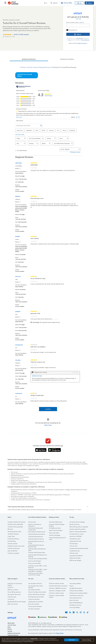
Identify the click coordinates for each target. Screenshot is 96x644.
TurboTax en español (13, 553)
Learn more (78, 19)
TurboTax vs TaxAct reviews (56, 593)
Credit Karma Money (13, 539)
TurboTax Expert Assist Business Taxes (37, 549)
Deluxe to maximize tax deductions (35, 525)
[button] (46, 3)
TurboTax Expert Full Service (36, 539)
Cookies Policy (34, 639)
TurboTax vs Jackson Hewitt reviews (56, 596)
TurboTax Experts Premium (36, 537)
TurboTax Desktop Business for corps (57, 538)
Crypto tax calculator (34, 599)
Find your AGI (73, 546)
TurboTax (23, 67)
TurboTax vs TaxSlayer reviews (57, 591)
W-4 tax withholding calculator (37, 594)
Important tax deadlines (76, 556)
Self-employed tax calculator (36, 597)
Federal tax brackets (75, 558)
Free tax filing (32, 522)
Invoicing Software (75, 608)
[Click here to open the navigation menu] (5, 3)
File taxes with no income (77, 534)
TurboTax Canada (12, 544)
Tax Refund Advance (13, 534)
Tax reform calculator (34, 609)
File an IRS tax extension (14, 592)
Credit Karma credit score (77, 596)
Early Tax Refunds (12, 551)
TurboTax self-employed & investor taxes (35, 528)
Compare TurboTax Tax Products (16, 522)
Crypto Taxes (11, 536)
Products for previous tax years (16, 546)
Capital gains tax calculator (36, 602)
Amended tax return (75, 539)
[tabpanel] (48, 236)
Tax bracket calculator (34, 590)
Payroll (71, 586)
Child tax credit (74, 553)
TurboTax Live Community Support (15, 584)
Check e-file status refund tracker (37, 592)
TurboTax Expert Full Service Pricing (36, 542)
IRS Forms (10, 529)
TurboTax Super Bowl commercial (58, 586)
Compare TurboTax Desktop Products (57, 525)
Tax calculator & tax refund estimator (35, 586)
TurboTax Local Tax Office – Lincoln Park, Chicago (36, 574)
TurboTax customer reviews (56, 584)
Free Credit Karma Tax (76, 598)
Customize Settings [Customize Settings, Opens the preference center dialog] (86, 640)
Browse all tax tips (74, 524)
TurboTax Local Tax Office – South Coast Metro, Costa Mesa (38, 570)
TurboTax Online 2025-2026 (15, 524)
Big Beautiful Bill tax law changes (17, 602)
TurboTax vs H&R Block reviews (57, 588)
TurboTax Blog (12, 541)
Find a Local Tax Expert (35, 561)
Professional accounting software (78, 593)
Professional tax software (76, 591)
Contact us (10, 587)
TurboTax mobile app (14, 548)
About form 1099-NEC (76, 536)
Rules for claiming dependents (78, 532)
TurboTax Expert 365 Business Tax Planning (38, 555)
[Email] (78, 25)
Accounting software (75, 584)
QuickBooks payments (76, 588)
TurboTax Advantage (55, 535)
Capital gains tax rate (75, 541)
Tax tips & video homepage (77, 522)
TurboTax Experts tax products (37, 534)
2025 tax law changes (75, 560)
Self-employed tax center (14, 532)
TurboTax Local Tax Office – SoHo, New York (38, 566)
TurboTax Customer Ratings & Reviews (39, 67)
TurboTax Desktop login (56, 522)
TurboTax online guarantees (15, 527)
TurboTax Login (12, 597)
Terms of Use (60, 633)
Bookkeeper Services (75, 605)
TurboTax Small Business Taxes (37, 553)
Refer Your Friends (13, 604)
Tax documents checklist (35, 606)
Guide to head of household (77, 529)
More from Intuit (74, 600)
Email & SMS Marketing (76, 603)
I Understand (71, 640)
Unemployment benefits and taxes (79, 548)
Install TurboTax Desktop (56, 531)
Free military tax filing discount (37, 532)
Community (11, 599)
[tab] (29, 59)
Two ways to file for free (14, 594)
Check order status (54, 533)
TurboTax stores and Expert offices (38, 559)
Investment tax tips (75, 551)
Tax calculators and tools (35, 584)
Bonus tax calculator (34, 604)
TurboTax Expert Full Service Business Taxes (36, 545)
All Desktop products (55, 528)
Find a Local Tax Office (35, 563)
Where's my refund (13, 590)
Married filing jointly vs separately (79, 527)
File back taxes (74, 544)
